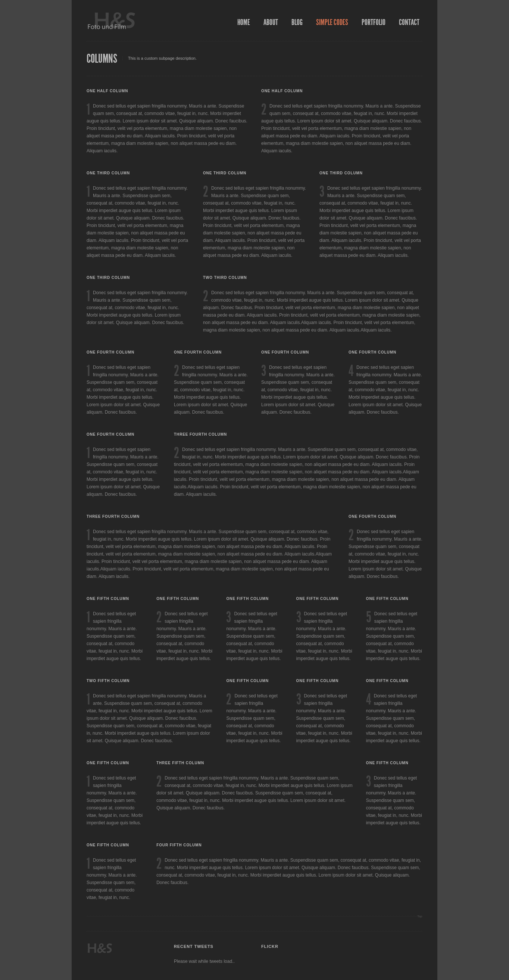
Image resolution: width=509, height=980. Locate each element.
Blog (297, 22)
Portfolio (374, 22)
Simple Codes (332, 22)
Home (244, 22)
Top (420, 916)
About (271, 22)
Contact (409, 22)
